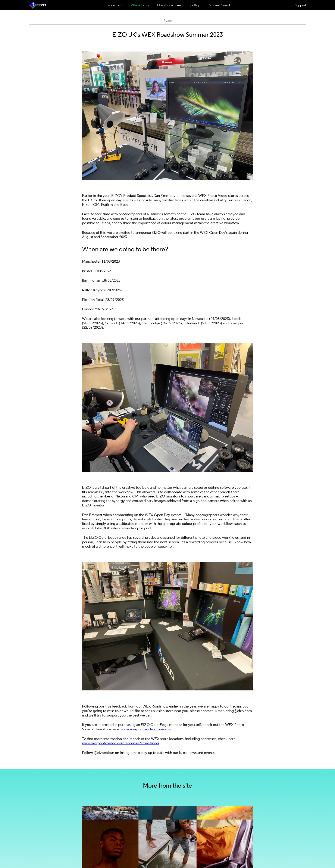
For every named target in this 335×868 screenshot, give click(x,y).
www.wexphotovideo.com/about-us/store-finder (121, 743)
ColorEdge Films (169, 5)
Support (298, 5)
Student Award (219, 5)
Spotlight (195, 5)
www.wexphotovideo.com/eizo (146, 729)
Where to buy (140, 5)
